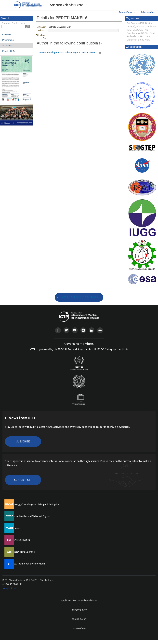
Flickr (100, 330)
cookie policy (79, 619)
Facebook (58, 330)
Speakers (7, 46)
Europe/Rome (126, 12)
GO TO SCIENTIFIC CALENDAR (80, 297)
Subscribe (23, 441)
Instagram (83, 330)
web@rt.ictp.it (10, 588)
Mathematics (15, 528)
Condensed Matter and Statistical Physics (29, 516)
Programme (8, 40)
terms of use (79, 628)
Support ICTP (23, 480)
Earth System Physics (19, 540)
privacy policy (79, 610)
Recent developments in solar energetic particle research (69, 53)
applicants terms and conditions (79, 600)
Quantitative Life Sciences (21, 552)
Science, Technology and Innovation (26, 564)
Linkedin (92, 330)
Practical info (9, 51)
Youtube (75, 330)
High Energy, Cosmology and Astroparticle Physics (34, 504)
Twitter (66, 330)
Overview (7, 34)
